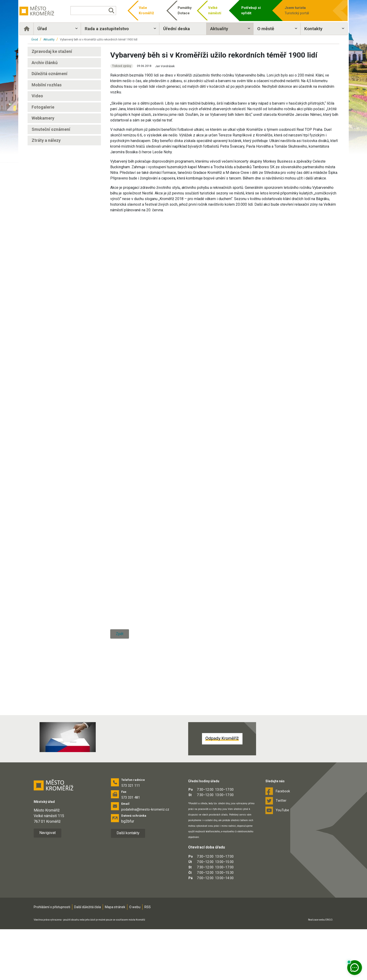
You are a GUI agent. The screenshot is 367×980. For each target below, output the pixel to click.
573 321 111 (131, 836)
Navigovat (48, 883)
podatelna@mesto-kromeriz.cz (145, 860)
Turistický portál (299, 10)
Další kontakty (128, 884)
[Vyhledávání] (98, 11)
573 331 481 (131, 848)
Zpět (120, 735)
